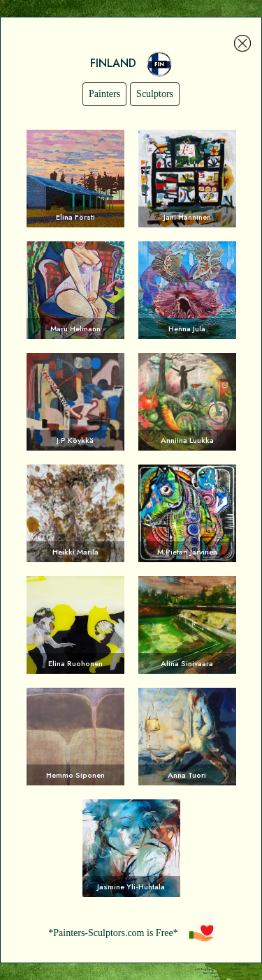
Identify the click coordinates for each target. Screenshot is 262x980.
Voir (75, 179)
